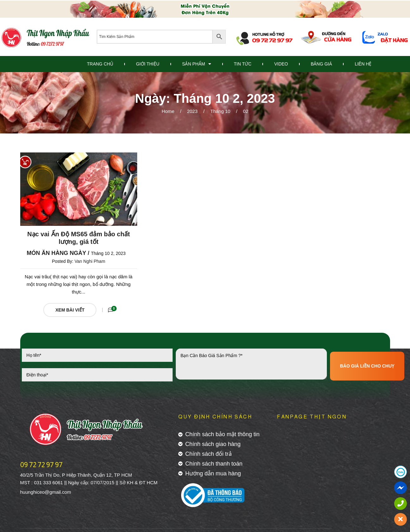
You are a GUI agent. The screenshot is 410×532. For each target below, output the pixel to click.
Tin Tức (243, 64)
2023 (192, 111)
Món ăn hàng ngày (57, 253)
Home (168, 111)
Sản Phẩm (196, 64)
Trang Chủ (100, 64)
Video (281, 64)
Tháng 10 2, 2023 (108, 253)
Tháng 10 (220, 111)
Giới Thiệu (148, 64)
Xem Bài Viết (70, 310)
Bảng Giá (321, 64)
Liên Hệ (363, 64)
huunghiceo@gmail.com (46, 492)
